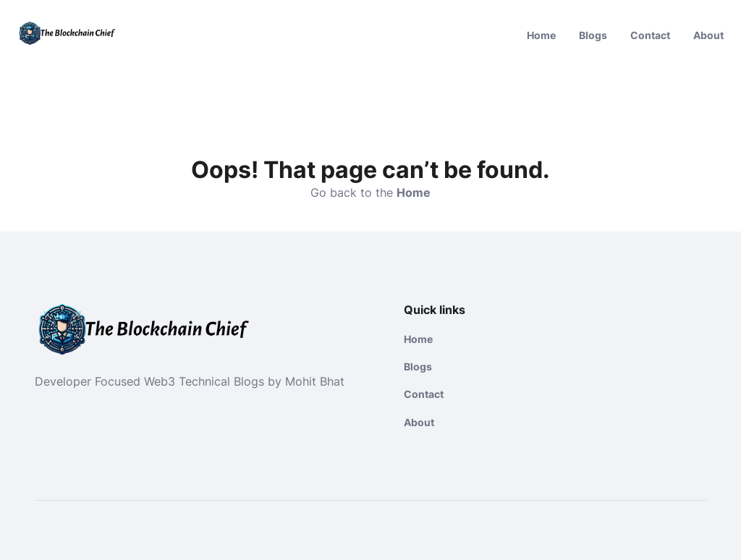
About (708, 35)
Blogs (593, 35)
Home (541, 35)
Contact (650, 35)
